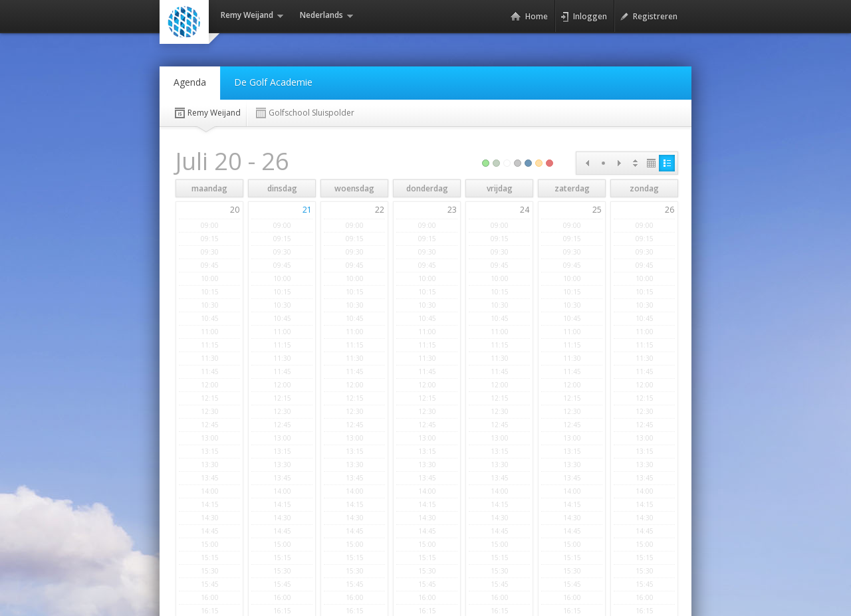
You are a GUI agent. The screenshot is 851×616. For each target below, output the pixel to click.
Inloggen (584, 17)
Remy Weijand (207, 113)
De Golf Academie (273, 82)
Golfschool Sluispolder (304, 113)
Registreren (649, 17)
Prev (587, 163)
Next (619, 163)
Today (603, 163)
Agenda (190, 82)
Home (529, 17)
